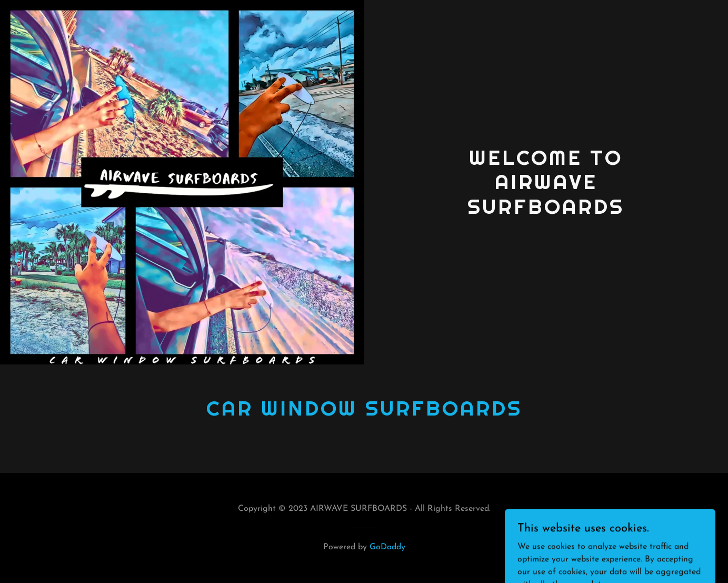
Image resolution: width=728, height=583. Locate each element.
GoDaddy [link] (387, 547)
